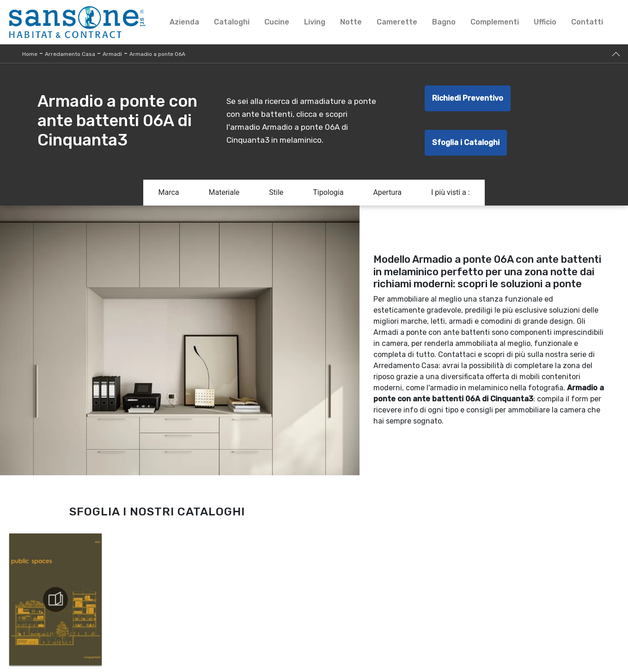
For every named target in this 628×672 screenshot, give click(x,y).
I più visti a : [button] (451, 192)
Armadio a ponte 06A (157, 54)
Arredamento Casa (70, 54)
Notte (351, 22)
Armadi (112, 54)
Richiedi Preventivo (468, 98)
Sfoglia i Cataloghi (466, 142)
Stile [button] (276, 192)
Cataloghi (232, 22)
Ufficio (545, 22)
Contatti (587, 22)
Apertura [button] (387, 192)
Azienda (184, 22)
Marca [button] (168, 192)
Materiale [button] (224, 192)
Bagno (444, 22)
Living (315, 22)
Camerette (397, 22)
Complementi (495, 22)
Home (30, 54)
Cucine (277, 22)
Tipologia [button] (328, 192)
